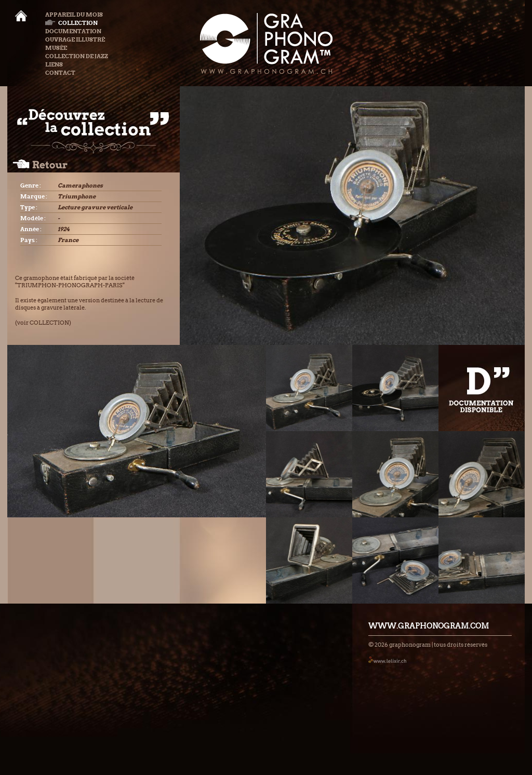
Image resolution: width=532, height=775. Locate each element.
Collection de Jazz (77, 56)
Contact (60, 73)
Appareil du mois (74, 15)
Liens (54, 64)
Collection (71, 23)
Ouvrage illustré (75, 39)
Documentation (73, 31)
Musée (56, 48)
